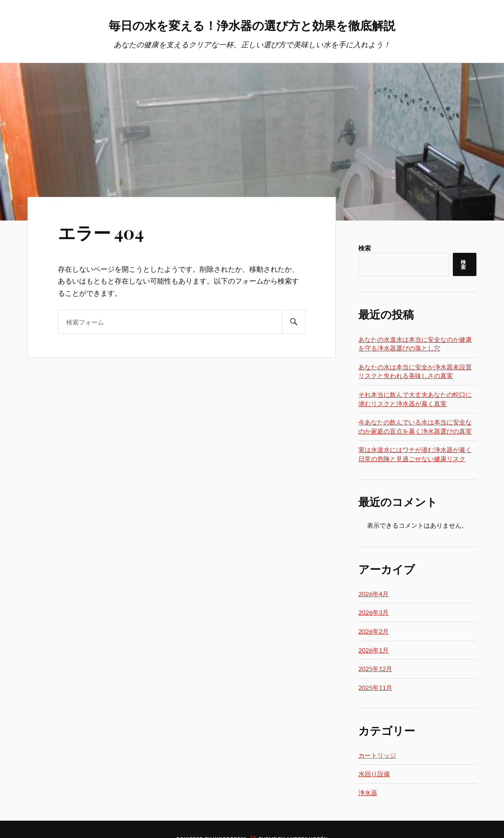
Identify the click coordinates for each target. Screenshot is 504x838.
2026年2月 (373, 632)
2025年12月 (375, 669)
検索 (365, 249)
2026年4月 (373, 594)
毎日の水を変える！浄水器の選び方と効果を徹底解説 (252, 24)
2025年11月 (375, 688)
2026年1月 (373, 651)
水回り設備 (374, 774)
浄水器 (368, 793)
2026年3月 (373, 613)
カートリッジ (377, 756)
